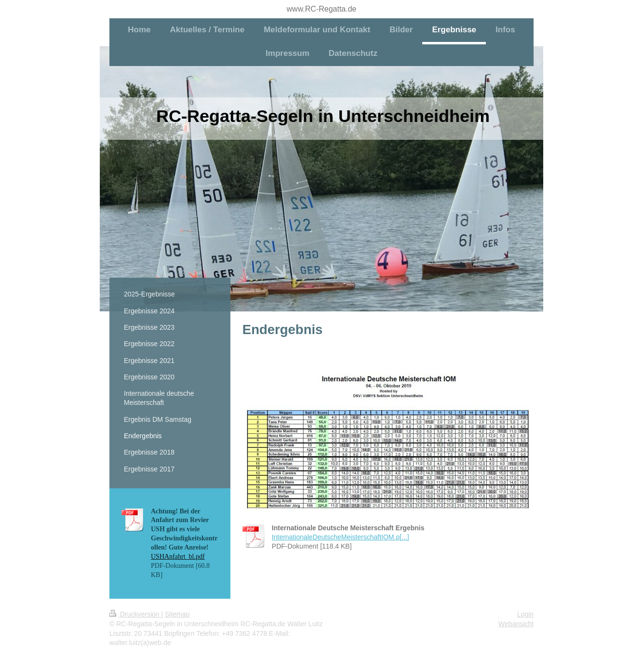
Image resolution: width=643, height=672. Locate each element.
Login (525, 614)
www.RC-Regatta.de (322, 9)
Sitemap (177, 614)
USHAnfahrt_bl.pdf (178, 557)
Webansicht (516, 624)
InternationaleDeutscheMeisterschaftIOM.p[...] (341, 537)
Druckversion (135, 614)
